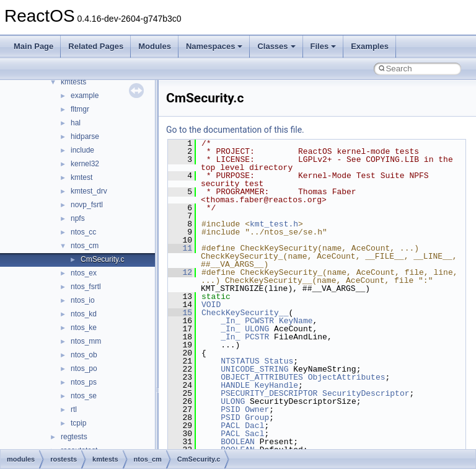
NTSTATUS (240, 361)
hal (76, 123)
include (82, 150)
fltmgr (80, 109)
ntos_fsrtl (86, 287)
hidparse (85, 136)
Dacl (254, 426)
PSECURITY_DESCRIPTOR (269, 393)
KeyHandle (276, 385)
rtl (74, 409)
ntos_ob (84, 355)
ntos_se (84, 396)
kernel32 (85, 164)
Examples (370, 46)
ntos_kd (84, 314)
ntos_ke (84, 328)
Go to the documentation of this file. (235, 130)
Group (257, 418)
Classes (276, 46)
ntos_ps (84, 382)
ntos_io (83, 300)
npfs (78, 218)
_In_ (230, 321)
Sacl (254, 434)
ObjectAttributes (347, 377)
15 (180, 313)
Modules (155, 46)
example (85, 96)
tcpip (78, 423)
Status (279, 361)
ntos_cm (85, 246)
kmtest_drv (89, 191)
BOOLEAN (238, 442)
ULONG (257, 329)
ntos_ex (84, 273)
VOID (211, 305)
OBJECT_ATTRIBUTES (262, 377)
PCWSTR (259, 321)
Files (324, 46)
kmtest (82, 177)
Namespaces (214, 46)
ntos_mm (86, 341)
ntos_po (84, 368)
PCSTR (257, 337)
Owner (257, 409)
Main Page (33, 46)
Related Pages (96, 46)
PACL (230, 426)
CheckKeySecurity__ (245, 313)
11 (180, 248)
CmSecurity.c (102, 259)
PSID (230, 409)
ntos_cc (83, 232)
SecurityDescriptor (366, 393)
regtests (74, 437)
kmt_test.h (274, 224)
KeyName (296, 321)
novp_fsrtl (87, 205)
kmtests (73, 82)
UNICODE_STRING (254, 369)
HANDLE (235, 385)
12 (180, 272)
